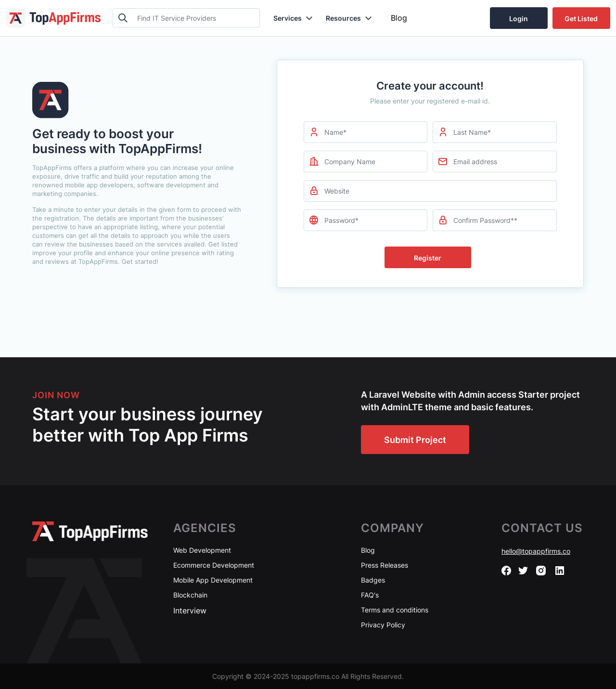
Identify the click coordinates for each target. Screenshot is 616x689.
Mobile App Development (213, 580)
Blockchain (190, 595)
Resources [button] (343, 18)
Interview (190, 611)
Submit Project (415, 440)
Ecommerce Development (214, 565)
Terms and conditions (395, 610)
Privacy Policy (383, 625)
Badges (373, 580)
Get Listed (581, 19)
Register (428, 258)
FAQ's (370, 595)
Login (519, 19)
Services (288, 18)
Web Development (202, 550)
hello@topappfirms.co (536, 551)
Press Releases (385, 565)
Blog (399, 18)
